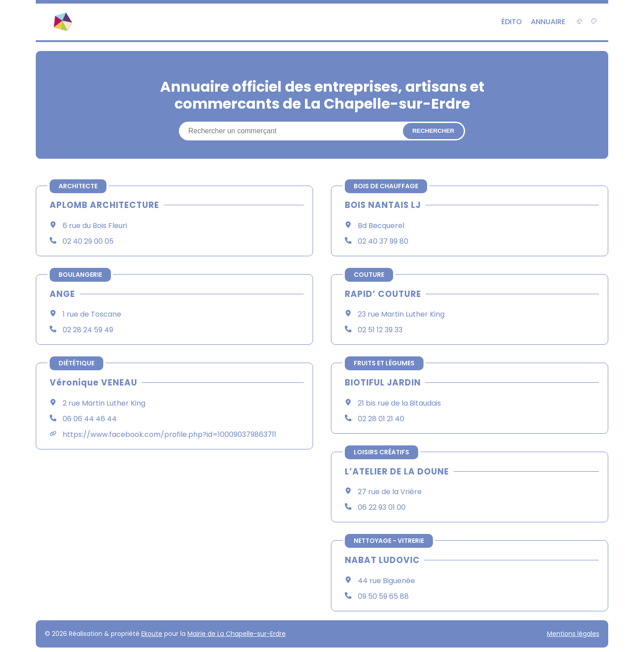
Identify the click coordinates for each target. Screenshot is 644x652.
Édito (512, 22)
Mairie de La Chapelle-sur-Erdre (237, 634)
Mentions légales (573, 634)
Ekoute (152, 634)
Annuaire (548, 22)
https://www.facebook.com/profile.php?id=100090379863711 (169, 434)
